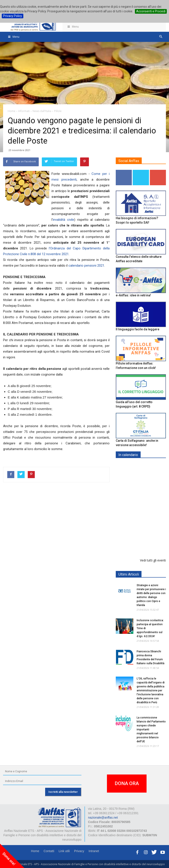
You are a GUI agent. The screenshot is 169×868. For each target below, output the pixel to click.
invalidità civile (63, 220)
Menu (73, 27)
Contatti (49, 851)
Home (35, 851)
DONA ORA (127, 783)
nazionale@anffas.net (103, 817)
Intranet (94, 851)
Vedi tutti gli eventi (153, 560)
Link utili (64, 851)
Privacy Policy (13, 16)
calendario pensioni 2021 (86, 266)
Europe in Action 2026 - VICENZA (151, 507)
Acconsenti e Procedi (151, 11)
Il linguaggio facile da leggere (138, 329)
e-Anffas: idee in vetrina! (133, 295)
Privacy (79, 851)
